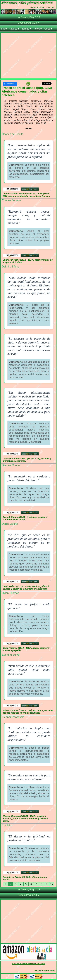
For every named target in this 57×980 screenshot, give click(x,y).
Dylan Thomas (10, 593)
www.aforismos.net (45, 971)
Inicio (4, 29)
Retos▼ (38, 29)
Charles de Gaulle (13, 134)
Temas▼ (27, 29)
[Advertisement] (28, 56)
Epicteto (7, 825)
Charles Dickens (12, 200)
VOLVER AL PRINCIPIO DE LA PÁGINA (28, 964)
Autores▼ (14, 29)
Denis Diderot (10, 524)
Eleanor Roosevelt (13, 717)
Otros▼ (49, 29)
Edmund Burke (11, 655)
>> (52, 884)
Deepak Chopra (11, 465)
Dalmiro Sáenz (11, 267)
